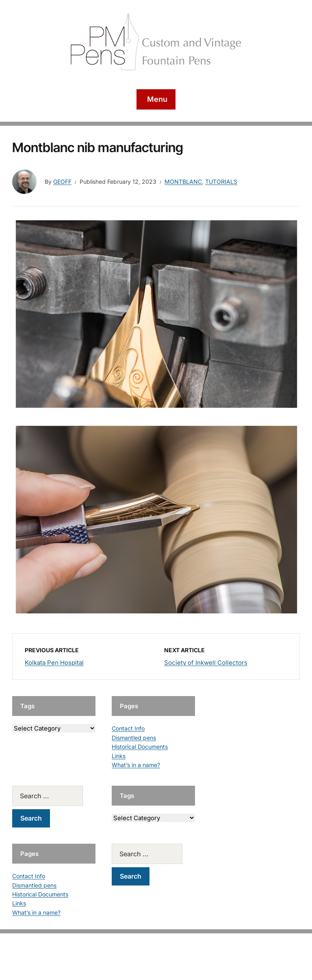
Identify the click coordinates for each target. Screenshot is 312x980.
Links (119, 756)
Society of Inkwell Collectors (206, 663)
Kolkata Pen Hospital (54, 663)
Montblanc (183, 182)
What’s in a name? (136, 765)
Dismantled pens (134, 738)
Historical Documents (140, 747)
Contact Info (128, 728)
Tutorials (221, 182)
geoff (62, 182)
